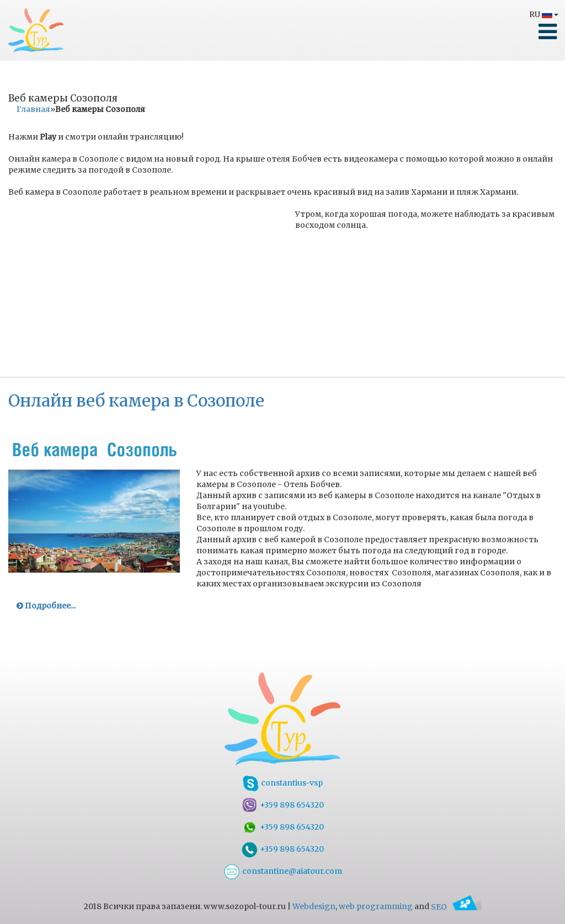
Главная (33, 109)
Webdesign (314, 907)
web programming (376, 907)
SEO (456, 907)
